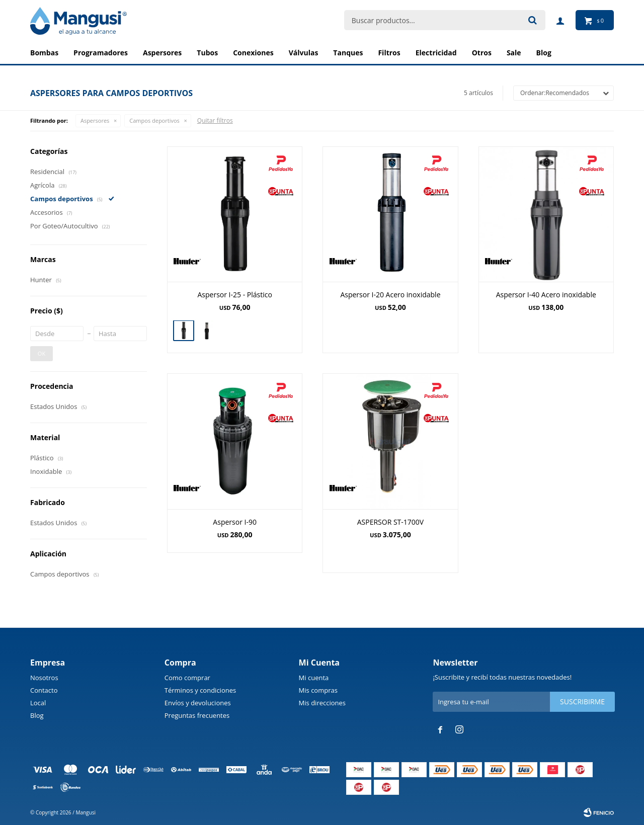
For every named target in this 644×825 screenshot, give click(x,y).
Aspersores (162, 53)
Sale (514, 53)
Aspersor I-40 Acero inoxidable (546, 295)
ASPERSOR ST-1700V (390, 522)
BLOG (544, 53)
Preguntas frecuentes (197, 715)
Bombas (44, 53)
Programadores (101, 53)
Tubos (207, 53)
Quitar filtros (215, 120)
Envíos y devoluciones (198, 703)
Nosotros (44, 678)
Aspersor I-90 (235, 522)
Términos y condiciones (200, 690)
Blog (37, 715)
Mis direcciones (322, 703)
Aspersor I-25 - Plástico (234, 295)
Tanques (348, 53)
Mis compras (318, 690)
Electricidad (436, 53)
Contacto (44, 690)
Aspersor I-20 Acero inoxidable (390, 295)
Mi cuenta (314, 678)
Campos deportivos (154, 120)
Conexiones (253, 53)
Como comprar (187, 678)
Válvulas (304, 53)
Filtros (389, 53)
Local (38, 703)
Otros (482, 53)
